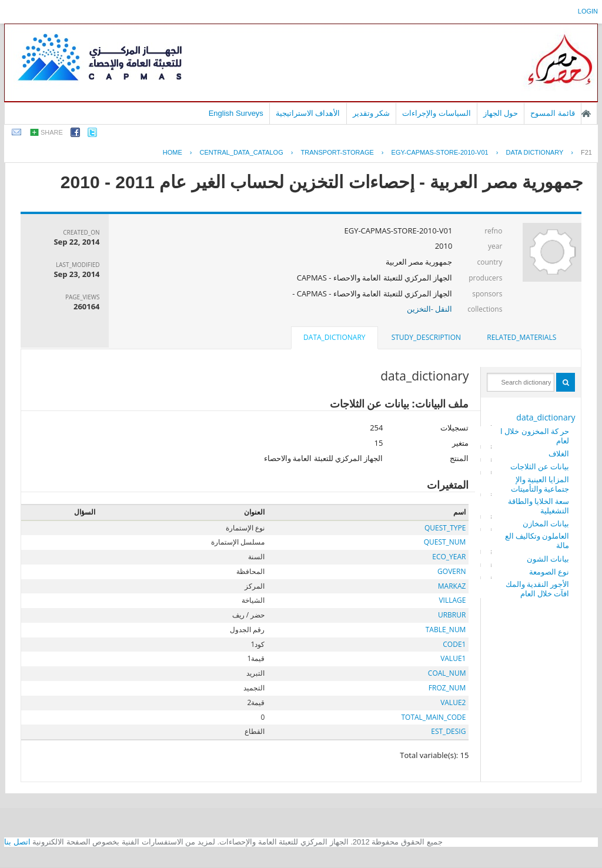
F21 (586, 152)
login (588, 11)
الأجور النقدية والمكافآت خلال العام (538, 589)
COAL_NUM (447, 673)
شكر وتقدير (372, 113)
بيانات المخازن (546, 523)
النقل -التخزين (430, 309)
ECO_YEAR (449, 557)
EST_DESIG (448, 731)
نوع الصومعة (549, 572)
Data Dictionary (534, 152)
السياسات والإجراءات (437, 113)
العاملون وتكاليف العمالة (537, 540)
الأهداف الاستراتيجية (308, 113)
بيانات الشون (548, 559)
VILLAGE (452, 600)
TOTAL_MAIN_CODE (433, 717)
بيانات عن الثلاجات (540, 466)
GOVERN (451, 571)
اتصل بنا (17, 842)
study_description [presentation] (426, 337)
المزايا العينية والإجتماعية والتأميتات (540, 484)
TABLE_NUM (446, 630)
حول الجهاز (501, 113)
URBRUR (452, 615)
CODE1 (454, 644)
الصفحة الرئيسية (586, 113)
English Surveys (236, 113)
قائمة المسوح (553, 113)
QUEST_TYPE (445, 528)
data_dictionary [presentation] (334, 337)
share (52, 132)
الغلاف (559, 453)
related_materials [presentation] (521, 337)
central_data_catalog (242, 152)
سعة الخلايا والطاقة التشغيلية (539, 506)
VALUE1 (453, 658)
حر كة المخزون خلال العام (535, 436)
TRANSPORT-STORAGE (337, 152)
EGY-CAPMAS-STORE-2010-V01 (440, 152)
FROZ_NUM (447, 688)
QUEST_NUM (445, 542)
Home (173, 152)
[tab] (521, 338)
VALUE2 (453, 702)
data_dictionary (546, 417)
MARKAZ (452, 586)
